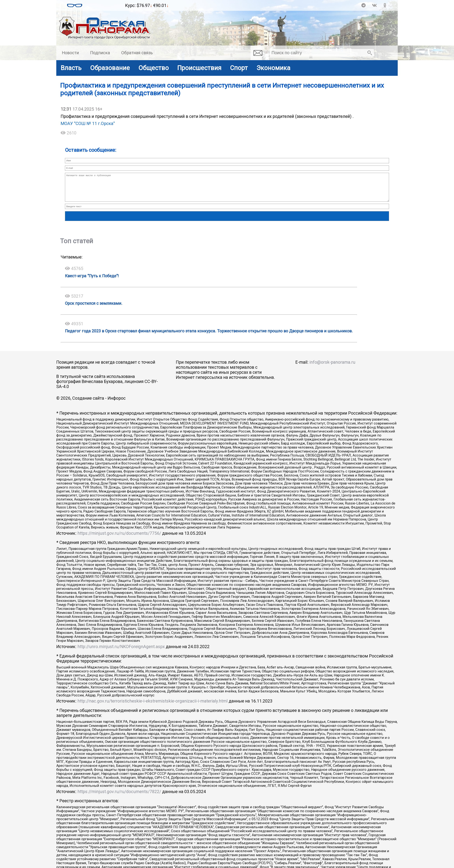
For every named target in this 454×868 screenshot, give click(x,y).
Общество (154, 68)
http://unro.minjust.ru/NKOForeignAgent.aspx (121, 652)
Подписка (100, 53)
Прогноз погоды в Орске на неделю (104, 4)
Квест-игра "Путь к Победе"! (92, 281)
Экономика (273, 68)
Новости (70, 53)
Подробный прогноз (104, 7)
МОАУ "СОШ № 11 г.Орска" (88, 124)
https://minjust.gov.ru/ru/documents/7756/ (119, 538)
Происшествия (199, 68)
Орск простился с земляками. (94, 309)
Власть (71, 68)
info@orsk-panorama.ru (332, 367)
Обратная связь (137, 53)
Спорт (239, 68)
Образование (110, 68)
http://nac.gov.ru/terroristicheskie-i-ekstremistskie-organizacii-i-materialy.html (153, 706)
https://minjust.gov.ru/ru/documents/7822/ (119, 797)
